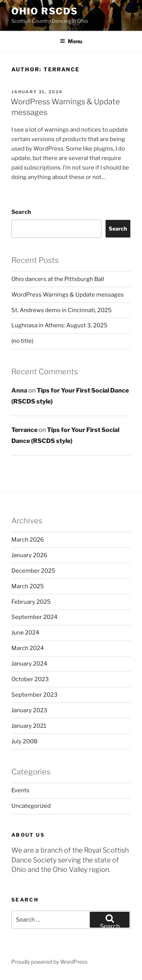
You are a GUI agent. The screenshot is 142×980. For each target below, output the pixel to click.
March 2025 (28, 586)
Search (21, 212)
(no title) (22, 341)
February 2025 (31, 602)
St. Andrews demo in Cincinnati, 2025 (62, 310)
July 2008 (24, 741)
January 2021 (29, 726)
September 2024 (34, 617)
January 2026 (29, 555)
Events (20, 790)
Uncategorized (31, 806)
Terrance (24, 430)
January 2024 (29, 664)
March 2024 (28, 648)
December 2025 (33, 571)
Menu (71, 41)
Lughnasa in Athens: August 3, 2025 (59, 325)
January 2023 (29, 710)
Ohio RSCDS (45, 11)
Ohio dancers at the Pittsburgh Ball (58, 279)
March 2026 (28, 540)
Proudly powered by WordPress (49, 962)
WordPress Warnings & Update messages (68, 295)
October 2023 (30, 679)
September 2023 (34, 695)
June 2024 (25, 633)
